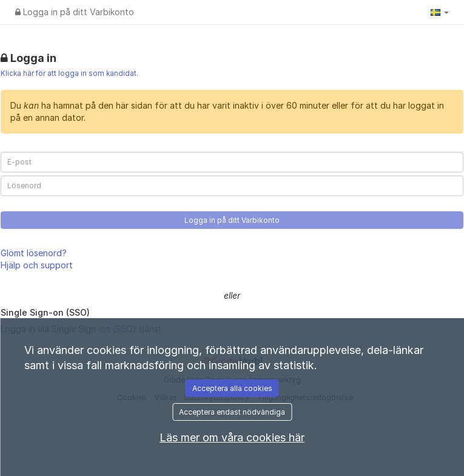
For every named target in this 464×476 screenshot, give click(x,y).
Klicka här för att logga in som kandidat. (69, 73)
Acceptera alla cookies (232, 388)
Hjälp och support (37, 265)
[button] (440, 12)
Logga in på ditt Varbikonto (75, 12)
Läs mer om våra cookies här (232, 437)
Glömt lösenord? (34, 253)
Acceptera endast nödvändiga (232, 412)
